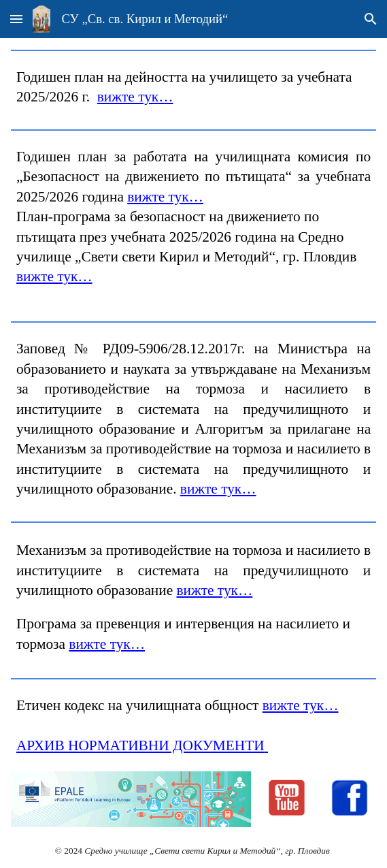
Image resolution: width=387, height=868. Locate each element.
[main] (193, 87)
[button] (16, 19)
